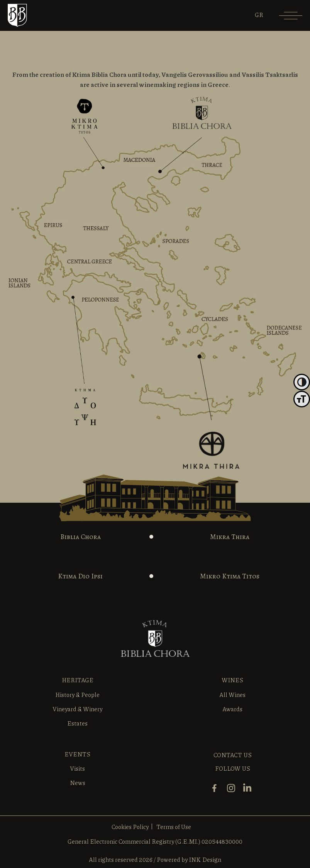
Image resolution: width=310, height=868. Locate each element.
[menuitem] (259, 15)
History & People (77, 695)
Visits (77, 768)
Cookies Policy (130, 827)
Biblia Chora (80, 537)
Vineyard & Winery (77, 709)
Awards (232, 709)
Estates (77, 723)
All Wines (232, 695)
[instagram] (233, 792)
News (78, 783)
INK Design (205, 860)
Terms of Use (174, 827)
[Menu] (291, 18)
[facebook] (216, 792)
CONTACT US (233, 755)
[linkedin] (249, 792)
